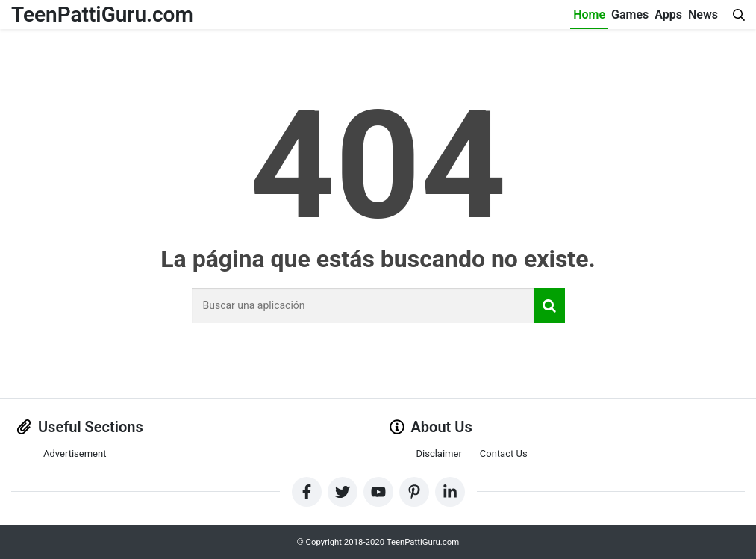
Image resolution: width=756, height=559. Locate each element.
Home (589, 15)
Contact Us (504, 453)
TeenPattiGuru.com (102, 15)
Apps (668, 15)
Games (630, 15)
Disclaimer (439, 453)
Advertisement (75, 453)
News (703, 15)
